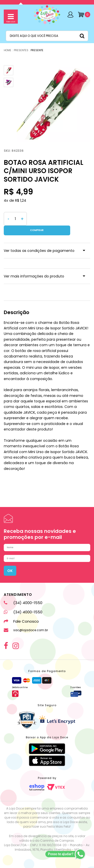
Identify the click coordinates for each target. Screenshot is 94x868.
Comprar (59, 219)
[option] (54, 103)
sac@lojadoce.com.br (26, 626)
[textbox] (47, 36)
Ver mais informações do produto (34, 266)
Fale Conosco (21, 617)
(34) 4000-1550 (23, 599)
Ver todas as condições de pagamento (39, 241)
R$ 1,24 (21, 200)
